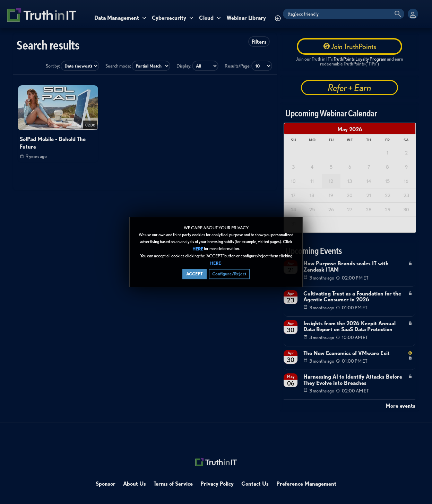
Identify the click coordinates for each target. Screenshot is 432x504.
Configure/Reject (229, 274)
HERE (198, 249)
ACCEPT (195, 274)
